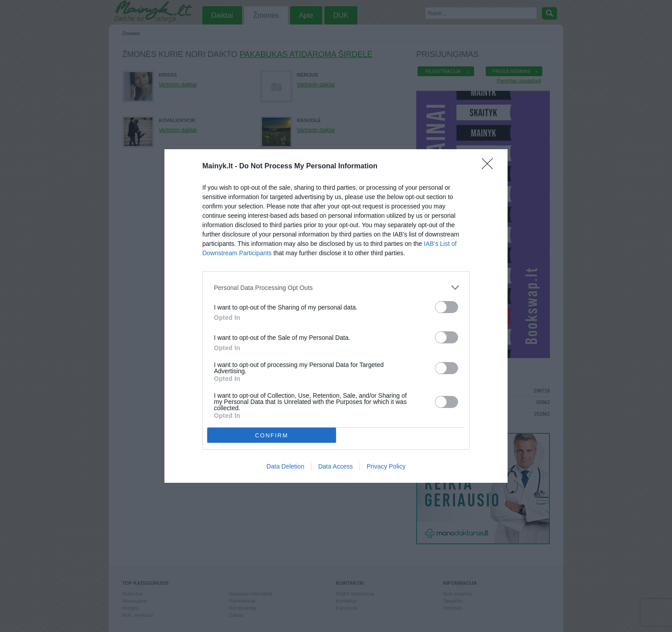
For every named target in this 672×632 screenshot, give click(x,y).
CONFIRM (272, 435)
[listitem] (336, 287)
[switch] (447, 307)
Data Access (336, 466)
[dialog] (336, 316)
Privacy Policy (386, 466)
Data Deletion (285, 466)
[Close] (490, 167)
